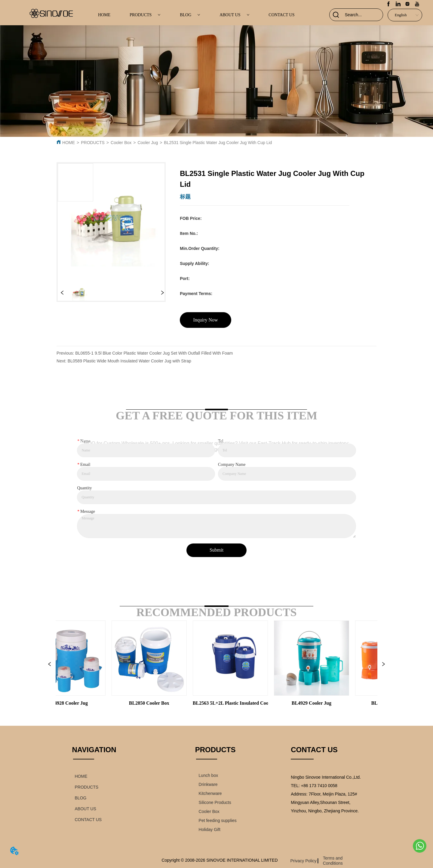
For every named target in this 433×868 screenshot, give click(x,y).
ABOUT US (234, 15)
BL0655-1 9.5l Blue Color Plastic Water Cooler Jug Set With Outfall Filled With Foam (154, 353)
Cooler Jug (148, 143)
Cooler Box (121, 143)
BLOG (190, 15)
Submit (216, 550)
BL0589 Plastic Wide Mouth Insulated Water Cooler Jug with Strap (129, 361)
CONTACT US (281, 15)
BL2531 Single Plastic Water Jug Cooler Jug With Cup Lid (218, 143)
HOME (104, 15)
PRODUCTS (145, 15)
